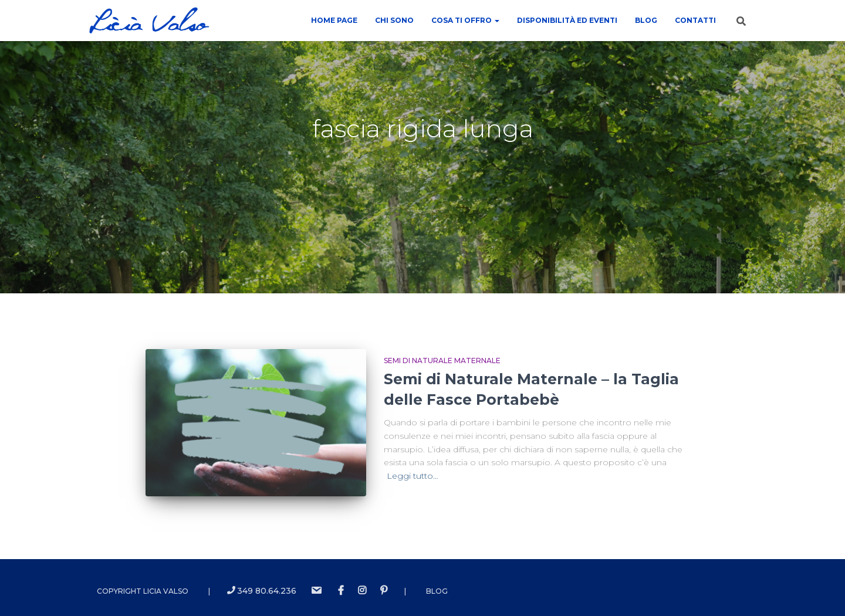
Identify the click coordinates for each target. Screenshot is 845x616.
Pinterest (384, 591)
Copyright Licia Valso (143, 591)
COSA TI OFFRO (465, 20)
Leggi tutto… (413, 476)
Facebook (341, 591)
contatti (695, 20)
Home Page (334, 20)
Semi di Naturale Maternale (442, 361)
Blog (646, 20)
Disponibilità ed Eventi (567, 20)
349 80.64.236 (262, 591)
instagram (362, 591)
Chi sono (394, 20)
